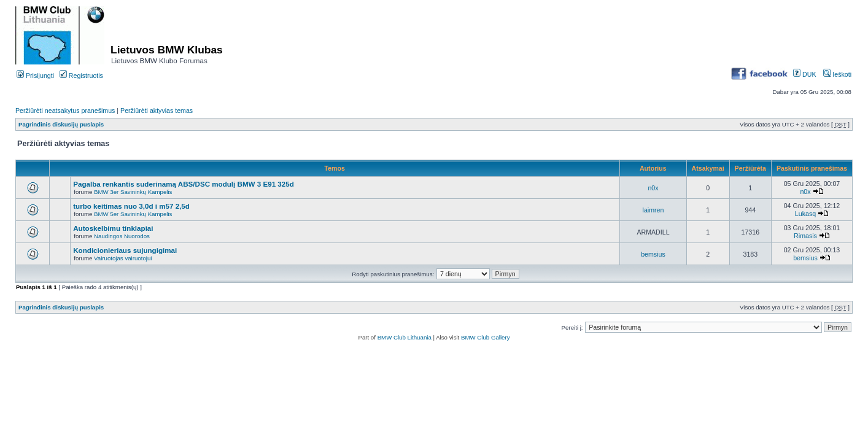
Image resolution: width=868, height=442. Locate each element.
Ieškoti (837, 74)
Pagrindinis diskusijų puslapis (61, 124)
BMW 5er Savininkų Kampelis (133, 214)
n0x (653, 188)
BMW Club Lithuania (405, 337)
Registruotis (81, 76)
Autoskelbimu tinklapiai (113, 228)
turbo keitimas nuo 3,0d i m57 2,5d (131, 206)
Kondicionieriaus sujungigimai (125, 250)
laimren (653, 210)
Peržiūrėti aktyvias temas (157, 110)
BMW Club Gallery (486, 337)
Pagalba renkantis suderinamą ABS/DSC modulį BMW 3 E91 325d (184, 184)
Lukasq (805, 214)
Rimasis (805, 236)
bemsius (653, 254)
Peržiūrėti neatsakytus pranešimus (65, 110)
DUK (804, 74)
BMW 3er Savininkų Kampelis (133, 192)
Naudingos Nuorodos (122, 236)
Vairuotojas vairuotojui (123, 258)
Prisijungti (35, 76)
